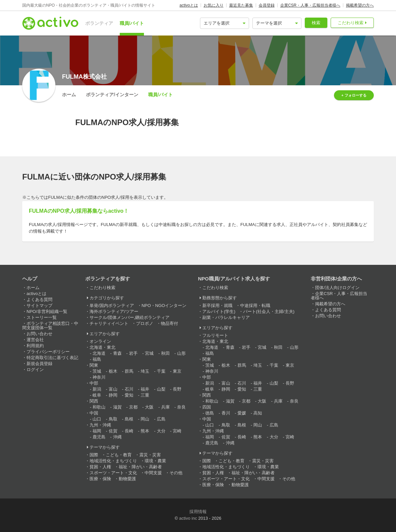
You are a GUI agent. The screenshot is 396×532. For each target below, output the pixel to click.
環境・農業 (155, 461)
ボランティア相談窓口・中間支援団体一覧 (50, 326)
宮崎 (177, 431)
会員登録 (267, 5)
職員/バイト (132, 23)
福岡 (97, 431)
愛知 (129, 395)
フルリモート (215, 335)
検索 (316, 23)
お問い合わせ (39, 334)
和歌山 (99, 407)
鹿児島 (99, 437)
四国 (207, 407)
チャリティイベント (109, 323)
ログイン (35, 370)
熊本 (145, 431)
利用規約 (35, 346)
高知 (258, 413)
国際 (94, 455)
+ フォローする (354, 95)
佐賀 (113, 431)
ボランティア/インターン (112, 95)
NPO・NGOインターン (164, 305)
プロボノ (145, 323)
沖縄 (117, 437)
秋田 (165, 353)
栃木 (113, 371)
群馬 (129, 371)
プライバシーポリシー (48, 352)
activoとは (189, 5)
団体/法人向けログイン (337, 288)
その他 (176, 473)
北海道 (99, 353)
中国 (94, 413)
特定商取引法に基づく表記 (52, 358)
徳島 (210, 413)
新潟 (97, 389)
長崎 (129, 431)
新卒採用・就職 (217, 305)
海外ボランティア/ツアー (114, 311)
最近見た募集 (241, 5)
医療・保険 (100, 479)
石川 (129, 389)
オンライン (100, 341)
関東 (94, 365)
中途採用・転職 (255, 305)
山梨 (161, 389)
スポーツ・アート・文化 (113, 473)
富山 (113, 389)
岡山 (145, 419)
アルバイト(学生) (219, 311)
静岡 (113, 395)
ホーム (69, 95)
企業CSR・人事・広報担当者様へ (310, 5)
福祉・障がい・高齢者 (140, 467)
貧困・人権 (100, 467)
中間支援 (153, 473)
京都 (133, 407)
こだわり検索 (351, 23)
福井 (145, 389)
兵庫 (165, 407)
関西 (94, 401)
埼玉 (145, 371)
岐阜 (97, 395)
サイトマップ (39, 305)
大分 (161, 431)
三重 (145, 395)
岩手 (133, 353)
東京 (177, 371)
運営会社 (35, 340)
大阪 (149, 407)
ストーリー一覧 (42, 317)
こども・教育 (119, 455)
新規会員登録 (39, 364)
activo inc (188, 518)
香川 (226, 413)
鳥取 (113, 419)
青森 (117, 353)
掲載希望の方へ (360, 5)
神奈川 (99, 377)
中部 (94, 383)
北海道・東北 (102, 347)
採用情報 (198, 512)
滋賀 (117, 407)
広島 (161, 419)
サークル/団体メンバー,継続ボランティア (130, 317)
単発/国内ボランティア (112, 305)
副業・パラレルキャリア (226, 317)
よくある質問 (39, 300)
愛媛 (242, 413)
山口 (97, 419)
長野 (177, 389)
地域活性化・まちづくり (113, 461)
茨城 (97, 371)
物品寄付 (169, 323)
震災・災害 (150, 455)
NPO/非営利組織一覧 (47, 311)
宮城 (149, 353)
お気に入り (214, 5)
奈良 (181, 407)
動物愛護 (127, 479)
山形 (181, 353)
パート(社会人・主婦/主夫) (269, 311)
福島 (97, 359)
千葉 (161, 371)
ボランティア (99, 23)
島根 (129, 419)
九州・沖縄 (100, 425)
